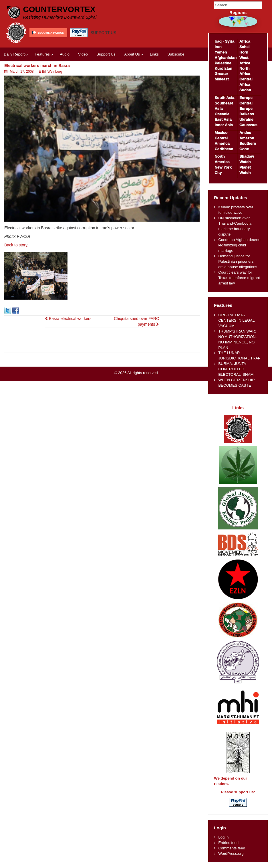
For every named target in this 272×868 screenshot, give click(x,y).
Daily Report (14, 54)
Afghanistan (226, 58)
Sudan (245, 90)
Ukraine (246, 119)
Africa (245, 41)
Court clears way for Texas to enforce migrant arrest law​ (239, 278)
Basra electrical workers (68, 319)
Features (42, 54)
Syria (230, 41)
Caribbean (224, 149)
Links (154, 54)
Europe (246, 98)
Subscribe (176, 54)
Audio (65, 54)
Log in (223, 837)
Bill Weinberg (52, 72)
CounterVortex (59, 9)
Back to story (16, 245)
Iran (218, 47)
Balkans (247, 114)
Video (83, 54)
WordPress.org (231, 854)
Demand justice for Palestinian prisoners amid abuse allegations (238, 261)
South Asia (224, 98)
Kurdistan (223, 69)
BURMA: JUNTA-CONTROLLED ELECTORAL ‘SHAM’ (236, 369)
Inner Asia (224, 125)
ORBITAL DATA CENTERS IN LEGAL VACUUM (236, 320)
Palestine (223, 63)
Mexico (221, 133)
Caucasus (248, 125)
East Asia (223, 119)
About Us (132, 54)
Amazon (247, 138)
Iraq (218, 41)
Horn (244, 52)
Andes (245, 133)
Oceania (222, 114)
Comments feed (232, 848)
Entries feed (228, 843)
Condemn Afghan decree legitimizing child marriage (239, 245)
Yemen (221, 52)
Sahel (244, 47)
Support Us (106, 54)
